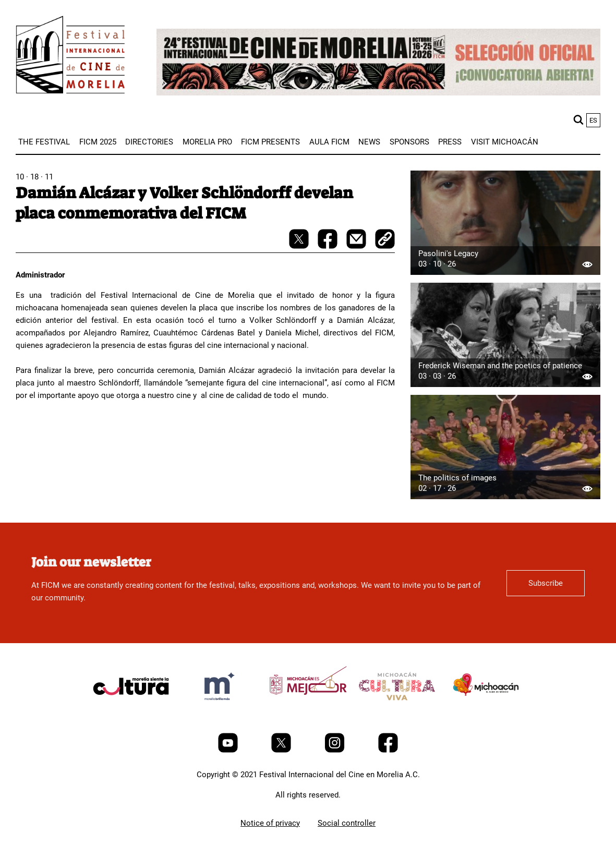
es (593, 120)
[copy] (385, 240)
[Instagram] (336, 750)
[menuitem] (44, 142)
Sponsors (409, 142)
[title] (131, 711)
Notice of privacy (270, 823)
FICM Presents (270, 142)
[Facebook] (388, 750)
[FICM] (70, 57)
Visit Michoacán (505, 142)
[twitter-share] (300, 246)
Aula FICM (329, 142)
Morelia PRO (207, 142)
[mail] (357, 246)
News (369, 142)
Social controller (347, 823)
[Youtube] (229, 750)
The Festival (44, 142)
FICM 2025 (98, 142)
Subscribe (546, 583)
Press (450, 142)
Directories (149, 142)
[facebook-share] (329, 246)
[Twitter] (282, 750)
